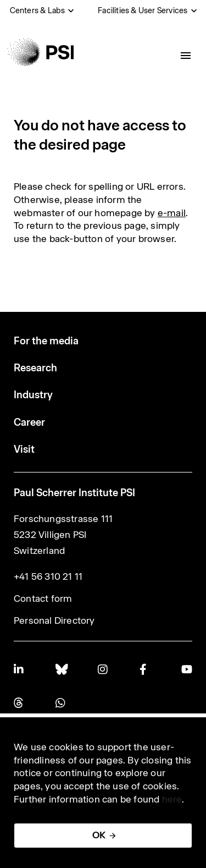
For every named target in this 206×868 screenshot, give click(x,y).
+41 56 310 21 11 (48, 576)
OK (99, 835)
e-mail (172, 213)
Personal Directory (54, 620)
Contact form (43, 598)
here (172, 799)
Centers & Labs (38, 10)
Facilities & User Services (143, 10)
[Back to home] (40, 52)
